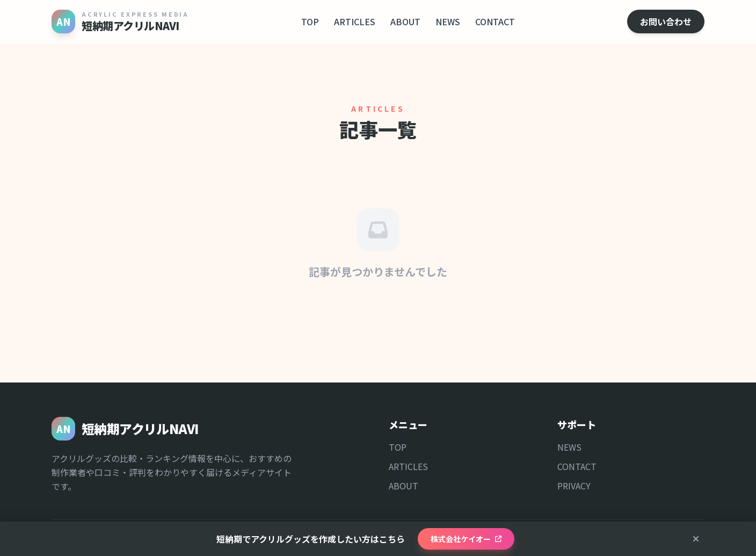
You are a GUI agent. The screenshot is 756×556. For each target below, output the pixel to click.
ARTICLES (355, 21)
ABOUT (405, 21)
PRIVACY (574, 486)
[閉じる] (696, 539)
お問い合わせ (666, 21)
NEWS (448, 21)
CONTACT (495, 21)
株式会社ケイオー (466, 539)
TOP (310, 21)
